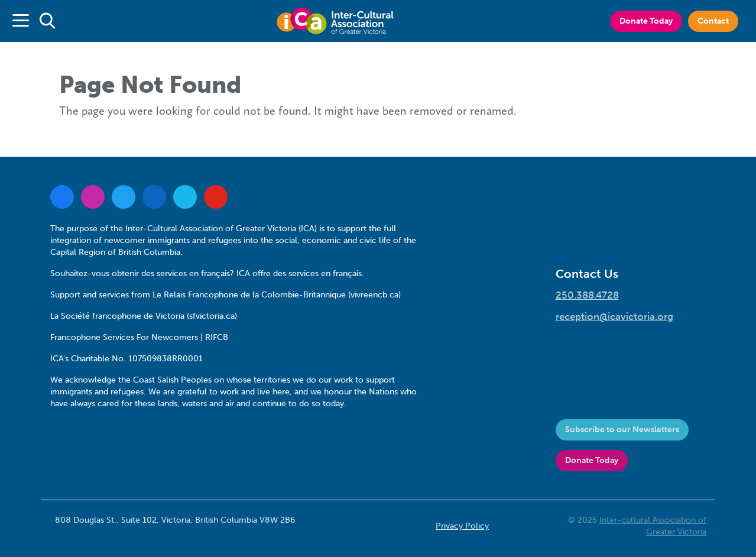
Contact (713, 21)
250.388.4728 (587, 295)
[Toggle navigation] (21, 21)
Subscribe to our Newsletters (622, 430)
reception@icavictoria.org (614, 316)
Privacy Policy (462, 526)
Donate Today (646, 21)
